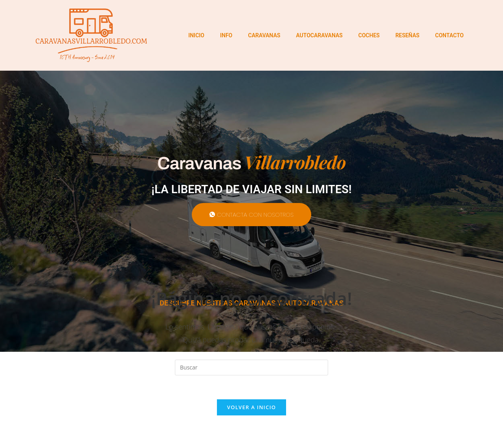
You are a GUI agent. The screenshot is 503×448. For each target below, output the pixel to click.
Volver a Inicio (251, 407)
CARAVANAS (264, 35)
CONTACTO (449, 35)
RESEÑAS (407, 35)
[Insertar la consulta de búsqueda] (251, 368)
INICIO (196, 35)
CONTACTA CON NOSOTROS (251, 215)
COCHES (369, 35)
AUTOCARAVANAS (319, 35)
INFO (226, 35)
